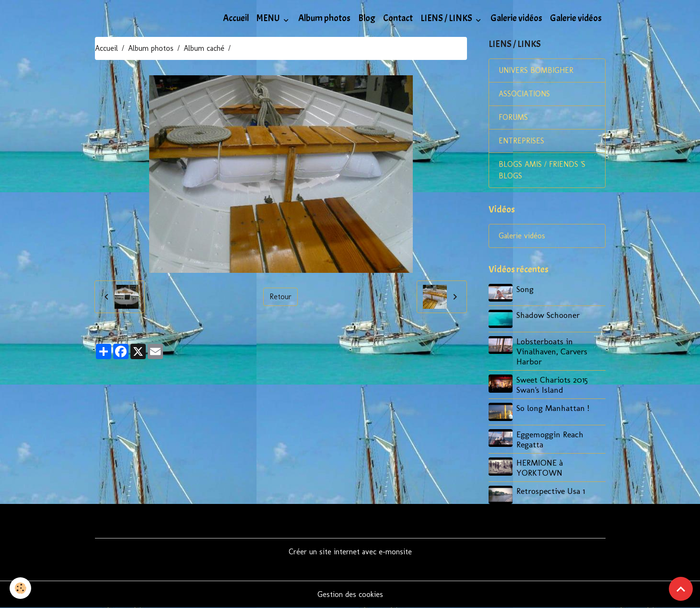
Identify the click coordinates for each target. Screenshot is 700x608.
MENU (269, 18)
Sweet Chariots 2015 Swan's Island (552, 385)
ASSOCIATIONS (524, 94)
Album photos (324, 18)
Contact (398, 18)
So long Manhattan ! (553, 408)
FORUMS (513, 117)
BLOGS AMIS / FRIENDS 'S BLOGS (542, 170)
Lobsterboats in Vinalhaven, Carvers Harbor (552, 351)
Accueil (236, 18)
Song (525, 289)
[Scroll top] (681, 589)
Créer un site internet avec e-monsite (350, 552)
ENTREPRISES (521, 141)
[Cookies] (20, 588)
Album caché (204, 48)
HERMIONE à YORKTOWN (540, 468)
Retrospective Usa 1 (551, 491)
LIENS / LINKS (447, 18)
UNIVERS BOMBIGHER (536, 70)
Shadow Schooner (548, 315)
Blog (367, 18)
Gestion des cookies (350, 594)
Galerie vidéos (516, 18)
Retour (280, 297)
